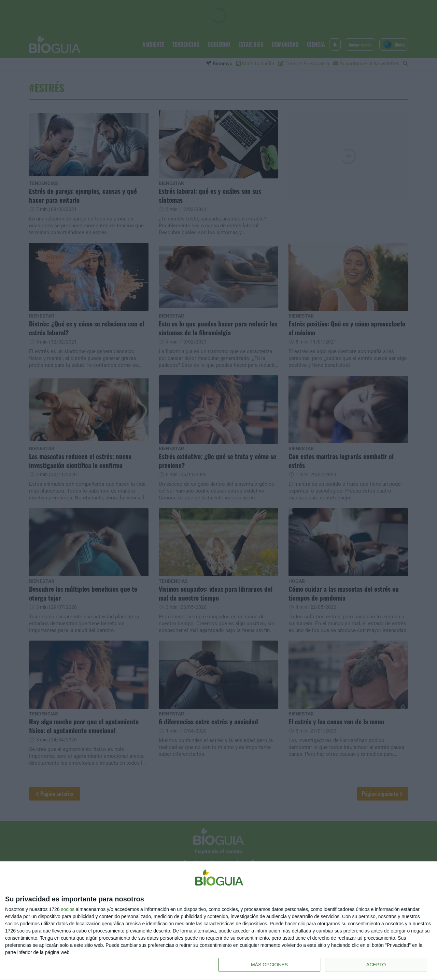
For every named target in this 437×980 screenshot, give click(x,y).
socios (68, 909)
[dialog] (218, 921)
